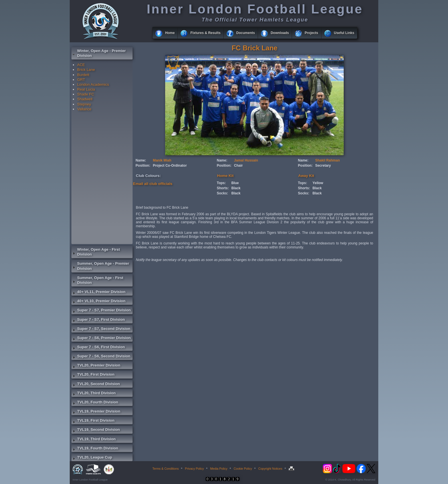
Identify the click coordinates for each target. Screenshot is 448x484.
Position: (143, 166)
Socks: (222, 193)
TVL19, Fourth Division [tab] (95, 449)
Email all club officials (153, 184)
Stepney (84, 104)
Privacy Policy (194, 469)
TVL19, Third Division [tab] (94, 440)
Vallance (84, 109)
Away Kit (306, 176)
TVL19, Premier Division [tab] (96, 412)
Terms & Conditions (165, 469)
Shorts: (223, 188)
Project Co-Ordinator (170, 166)
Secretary (323, 166)
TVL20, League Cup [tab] (92, 458)
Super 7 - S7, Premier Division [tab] (101, 311)
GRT (81, 80)
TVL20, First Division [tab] (93, 375)
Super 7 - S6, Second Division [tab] (101, 357)
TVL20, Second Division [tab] (96, 385)
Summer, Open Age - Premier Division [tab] (100, 266)
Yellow (318, 183)
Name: (141, 160)
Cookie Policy (243, 469)
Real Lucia (86, 89)
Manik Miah (162, 160)
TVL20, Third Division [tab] (94, 394)
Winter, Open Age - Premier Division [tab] (99, 53)
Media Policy (219, 469)
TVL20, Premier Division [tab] (96, 366)
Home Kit (225, 176)
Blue (235, 183)
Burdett (83, 75)
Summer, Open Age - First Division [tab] (97, 280)
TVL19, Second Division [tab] (96, 430)
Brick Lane (86, 70)
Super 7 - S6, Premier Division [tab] (101, 338)
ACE (81, 65)
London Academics (93, 84)
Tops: (221, 183)
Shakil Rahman (327, 160)
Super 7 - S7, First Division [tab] (98, 320)
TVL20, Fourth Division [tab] (95, 403)
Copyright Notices (270, 469)
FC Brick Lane (255, 48)
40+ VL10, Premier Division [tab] (98, 302)
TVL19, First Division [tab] (93, 421)
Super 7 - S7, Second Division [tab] (101, 329)
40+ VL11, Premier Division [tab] (98, 292)
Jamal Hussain (246, 160)
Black (236, 188)
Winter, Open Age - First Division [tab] (96, 252)
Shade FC (86, 94)
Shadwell (85, 99)
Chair (238, 166)
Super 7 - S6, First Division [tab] (98, 348)
